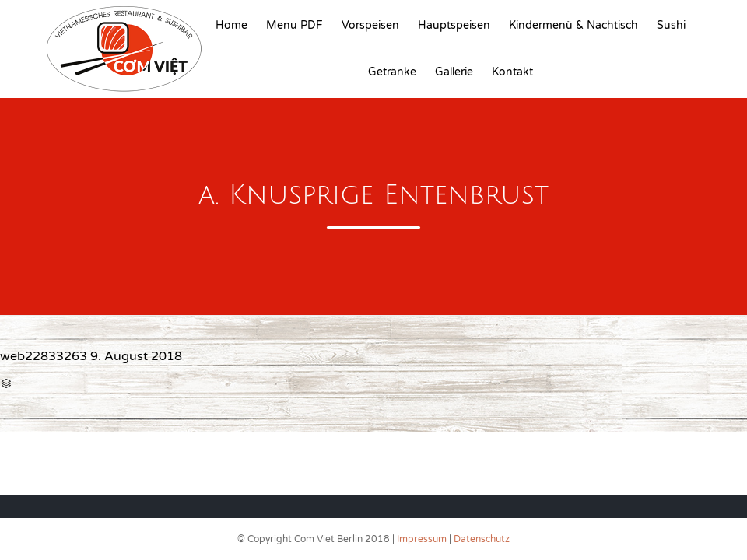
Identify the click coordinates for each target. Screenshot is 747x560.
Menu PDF (295, 25)
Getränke (392, 72)
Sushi (671, 25)
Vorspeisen (370, 25)
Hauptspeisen (454, 25)
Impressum (422, 539)
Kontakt (512, 72)
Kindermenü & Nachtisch (573, 25)
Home (231, 25)
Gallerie (454, 72)
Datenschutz (482, 539)
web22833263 (44, 356)
